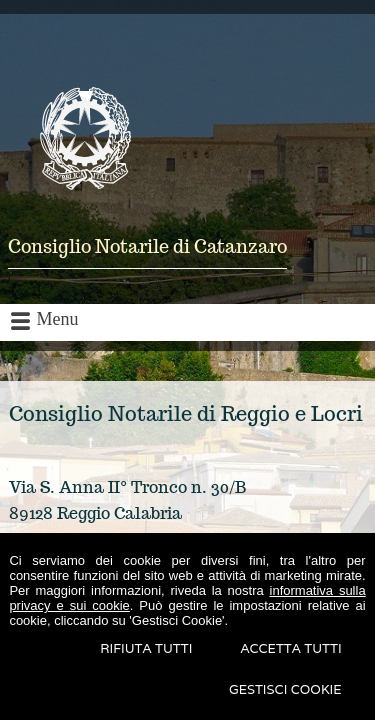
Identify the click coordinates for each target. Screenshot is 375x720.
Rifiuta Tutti (146, 648)
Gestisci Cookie (285, 689)
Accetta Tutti (290, 648)
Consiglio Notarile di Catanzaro (147, 246)
